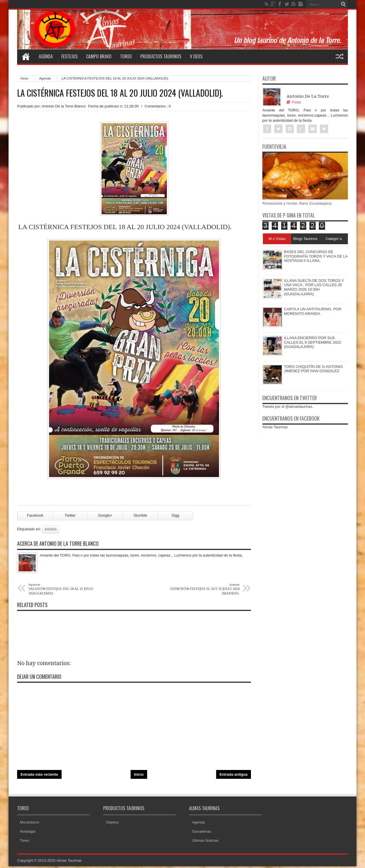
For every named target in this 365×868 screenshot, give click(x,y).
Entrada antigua (234, 776)
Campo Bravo (99, 56)
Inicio (24, 78)
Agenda (46, 56)
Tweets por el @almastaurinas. (288, 407)
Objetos (112, 824)
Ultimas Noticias (205, 842)
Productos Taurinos (161, 56)
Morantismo (30, 824)
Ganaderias (201, 833)
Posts (294, 102)
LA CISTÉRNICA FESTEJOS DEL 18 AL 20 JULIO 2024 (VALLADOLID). (120, 93)
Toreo (126, 56)
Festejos (69, 56)
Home (26, 56)
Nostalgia (28, 833)
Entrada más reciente (39, 776)
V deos (196, 56)
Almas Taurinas (275, 427)
